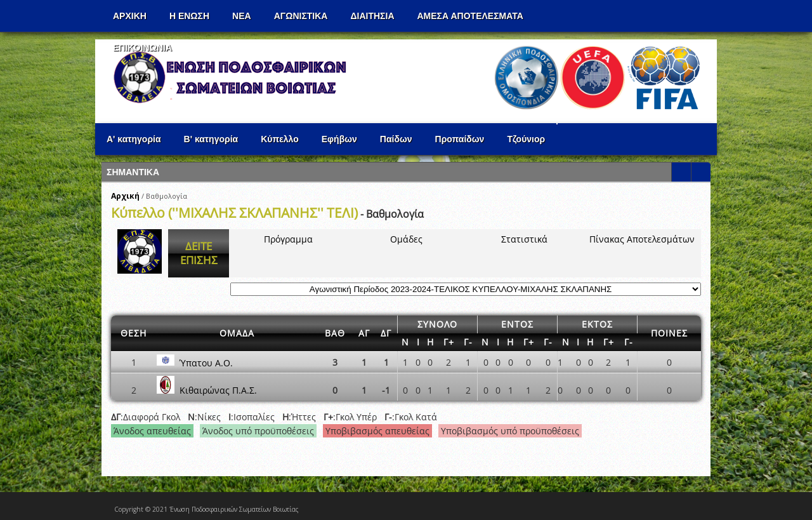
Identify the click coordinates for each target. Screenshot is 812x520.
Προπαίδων (460, 139)
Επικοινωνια (142, 48)
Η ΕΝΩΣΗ (189, 16)
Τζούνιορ (526, 139)
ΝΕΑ (242, 16)
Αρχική (125, 196)
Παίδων (396, 139)
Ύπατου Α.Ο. (206, 362)
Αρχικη (130, 16)
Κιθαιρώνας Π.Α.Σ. (218, 390)
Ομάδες (406, 239)
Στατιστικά (524, 239)
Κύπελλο (280, 139)
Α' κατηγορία (134, 139)
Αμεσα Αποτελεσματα (470, 16)
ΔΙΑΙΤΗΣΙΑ (372, 16)
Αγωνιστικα (301, 16)
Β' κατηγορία (211, 139)
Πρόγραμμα (288, 239)
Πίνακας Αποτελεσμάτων (642, 239)
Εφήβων (339, 139)
